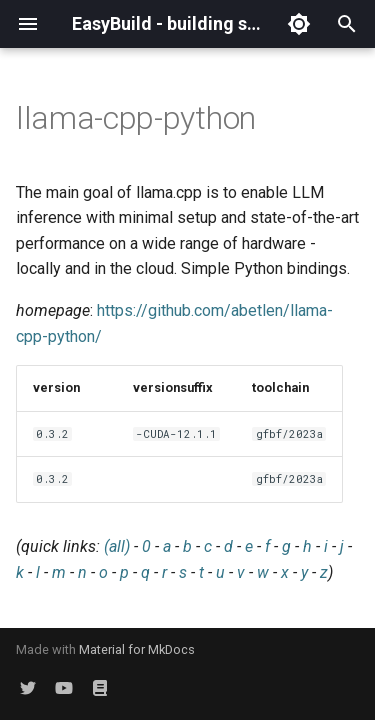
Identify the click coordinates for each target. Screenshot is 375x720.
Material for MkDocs (137, 649)
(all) (117, 546)
